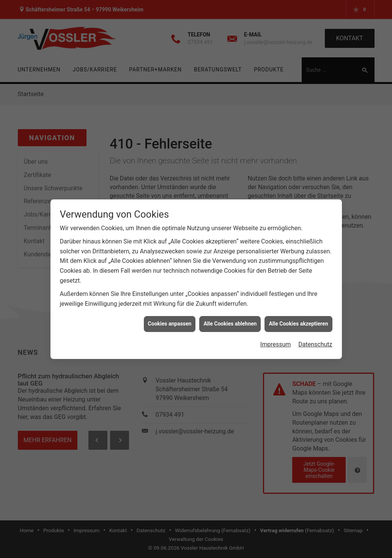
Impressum (276, 341)
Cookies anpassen (170, 320)
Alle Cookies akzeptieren (298, 320)
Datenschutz (315, 341)
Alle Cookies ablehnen (230, 320)
